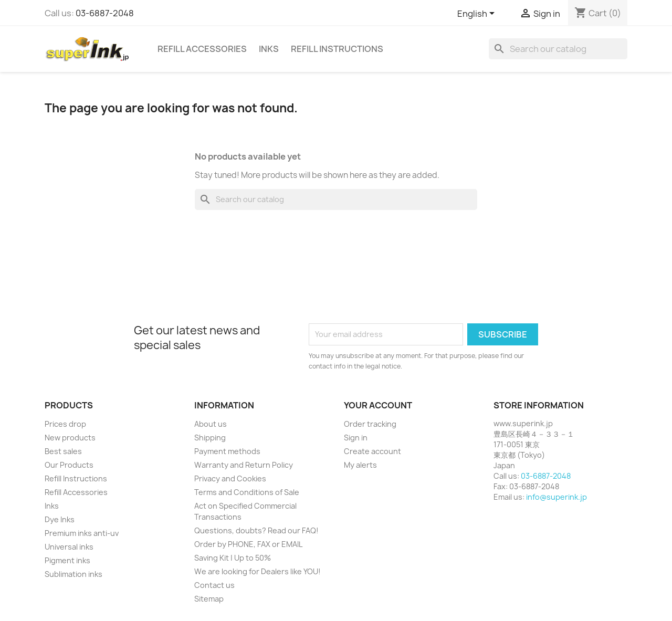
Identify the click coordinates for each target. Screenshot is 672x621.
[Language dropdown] (478, 14)
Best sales (63, 451)
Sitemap (209, 599)
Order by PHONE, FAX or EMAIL (248, 544)
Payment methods (227, 451)
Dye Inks (60, 519)
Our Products (69, 465)
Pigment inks (67, 560)
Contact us (214, 585)
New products (70, 438)
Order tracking (370, 424)
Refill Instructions (337, 49)
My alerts (360, 465)
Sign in (356, 438)
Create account (372, 451)
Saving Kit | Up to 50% (233, 558)
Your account (378, 405)
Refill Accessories (202, 49)
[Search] (558, 49)
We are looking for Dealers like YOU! (258, 571)
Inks (269, 49)
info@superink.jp (556, 497)
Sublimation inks (73, 574)
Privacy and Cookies (230, 478)
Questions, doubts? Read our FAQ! (256, 530)
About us (211, 424)
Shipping (210, 438)
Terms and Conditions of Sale (247, 492)
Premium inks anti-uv (82, 533)
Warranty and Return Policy (244, 465)
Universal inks (69, 547)
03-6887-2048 (105, 13)
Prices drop (65, 424)
